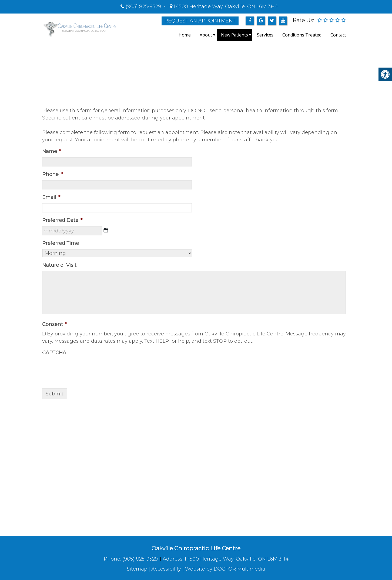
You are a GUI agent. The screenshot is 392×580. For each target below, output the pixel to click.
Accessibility (166, 569)
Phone (52, 174)
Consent (55, 324)
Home (185, 35)
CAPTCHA (54, 353)
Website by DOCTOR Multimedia (225, 569)
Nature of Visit (59, 265)
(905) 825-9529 (143, 6)
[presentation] (83, 369)
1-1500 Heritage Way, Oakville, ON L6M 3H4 (225, 6)
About (206, 35)
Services (265, 35)
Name (52, 151)
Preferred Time (61, 243)
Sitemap (137, 569)
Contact (338, 35)
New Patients (234, 35)
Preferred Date (62, 220)
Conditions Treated (302, 35)
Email (51, 197)
